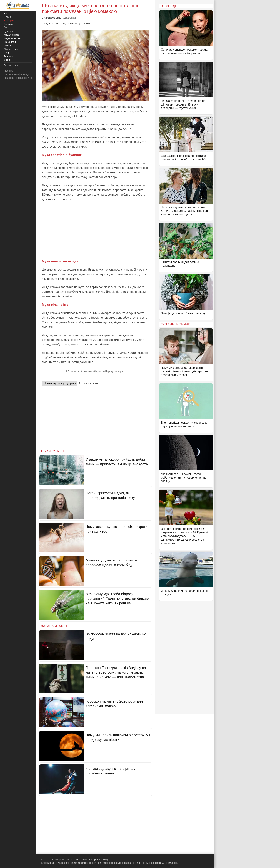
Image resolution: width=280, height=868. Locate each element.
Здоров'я (9, 24)
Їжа (6, 28)
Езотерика (70, 18)
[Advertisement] (96, 230)
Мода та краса (12, 35)
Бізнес (7, 17)
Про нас (9, 71)
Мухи (98, 371)
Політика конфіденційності (19, 78)
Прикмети (73, 371)
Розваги (8, 46)
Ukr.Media (81, 116)
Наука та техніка (13, 38)
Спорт (7, 53)
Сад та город (11, 49)
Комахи (87, 371)
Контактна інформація (17, 74)
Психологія (10, 42)
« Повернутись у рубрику (59, 383)
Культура (9, 31)
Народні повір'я (114, 371)
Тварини (8, 56)
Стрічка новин (88, 383)
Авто (6, 13)
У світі (7, 60)
